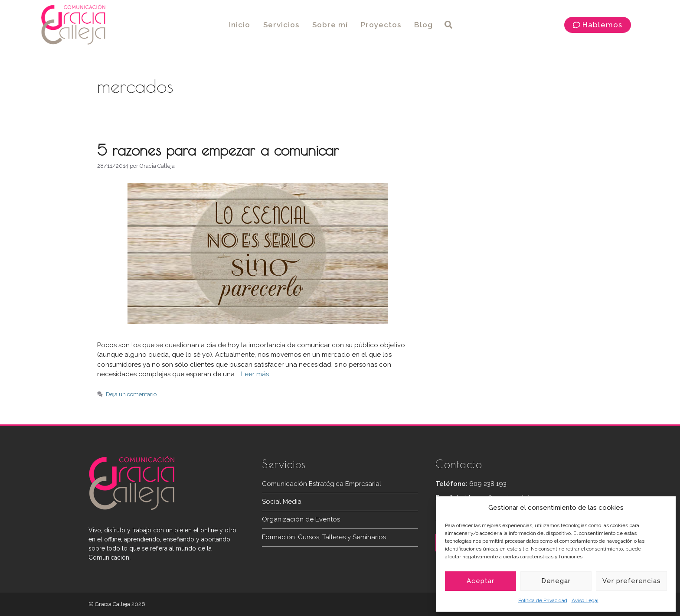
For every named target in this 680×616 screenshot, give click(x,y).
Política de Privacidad (543, 600)
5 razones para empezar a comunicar (218, 150)
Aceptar (481, 581)
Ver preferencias (632, 581)
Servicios (281, 25)
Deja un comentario (131, 394)
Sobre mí (330, 25)
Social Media (282, 502)
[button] (449, 25)
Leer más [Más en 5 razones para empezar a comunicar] (255, 374)
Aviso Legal (585, 600)
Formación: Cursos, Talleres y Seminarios (324, 537)
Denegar (556, 581)
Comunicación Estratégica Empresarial (322, 484)
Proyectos (381, 25)
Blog (423, 25)
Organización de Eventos (301, 519)
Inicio (240, 25)
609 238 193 (488, 484)
